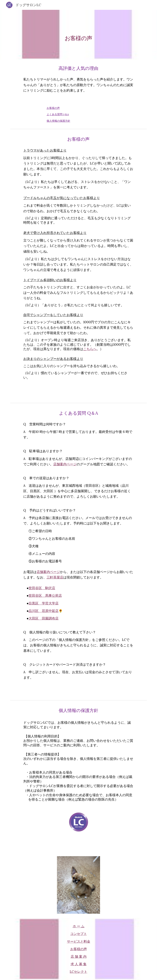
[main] (78, 35)
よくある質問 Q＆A (58, 114)
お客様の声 (53, 108)
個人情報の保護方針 (58, 121)
